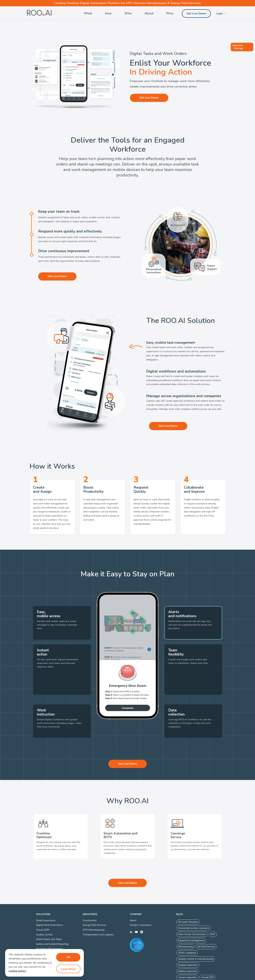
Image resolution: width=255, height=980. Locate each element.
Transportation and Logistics (98, 914)
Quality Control (44, 914)
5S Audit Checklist (188, 901)
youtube (136, 911)
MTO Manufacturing (94, 909)
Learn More (68, 969)
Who (128, 13)
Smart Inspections (46, 899)
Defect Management (47, 933)
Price (170, 13)
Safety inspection (188, 950)
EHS (213, 913)
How (108, 13)
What (88, 13)
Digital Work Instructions (50, 904)
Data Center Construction (192, 913)
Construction (90, 899)
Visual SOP (207, 956)
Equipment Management (49, 928)
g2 (142, 911)
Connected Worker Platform (142, 977)
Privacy (121, 977)
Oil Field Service (206, 926)
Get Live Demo (196, 14)
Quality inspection (188, 944)
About (149, 13)
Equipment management (191, 919)
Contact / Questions (140, 904)
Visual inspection (187, 956)
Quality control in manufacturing (196, 938)
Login (220, 14)
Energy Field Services (94, 904)
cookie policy (17, 971)
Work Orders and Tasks (49, 918)
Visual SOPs (43, 909)
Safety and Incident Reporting (52, 923)
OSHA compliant (187, 932)
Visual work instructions (191, 962)
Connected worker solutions (193, 907)
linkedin (131, 911)
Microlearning (185, 926)
